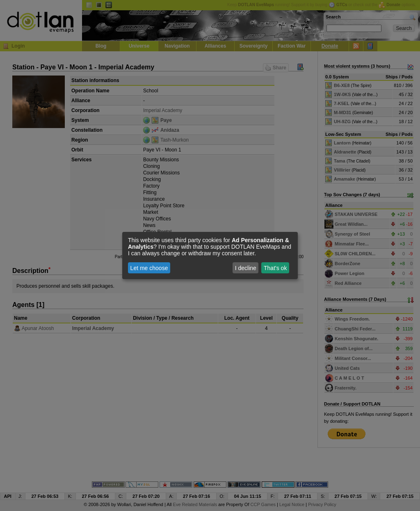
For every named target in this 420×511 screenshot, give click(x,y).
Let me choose (149, 268)
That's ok (275, 268)
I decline (246, 268)
